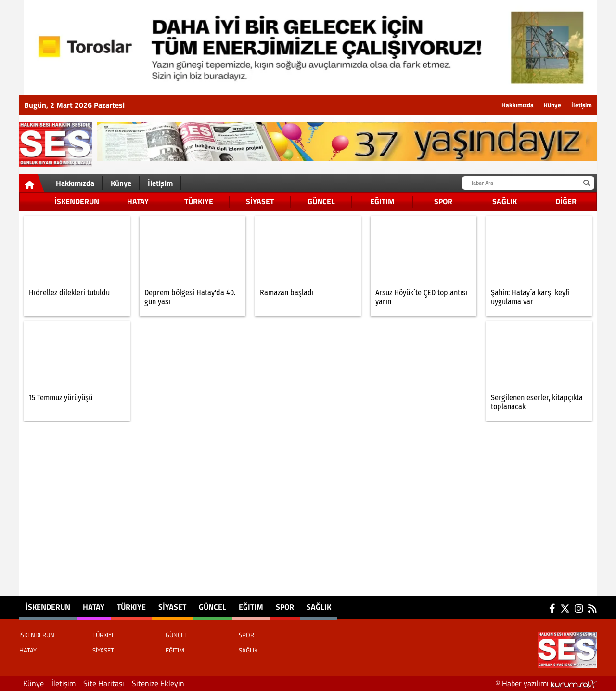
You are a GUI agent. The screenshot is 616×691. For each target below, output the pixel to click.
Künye (552, 105)
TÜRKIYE (199, 201)
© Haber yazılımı (546, 683)
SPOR (443, 201)
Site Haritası (104, 683)
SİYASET (260, 201)
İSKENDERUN (77, 201)
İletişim (582, 105)
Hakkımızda (518, 105)
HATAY (138, 201)
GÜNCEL (321, 201)
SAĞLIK (505, 201)
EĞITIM (382, 201)
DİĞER (566, 201)
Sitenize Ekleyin (158, 683)
